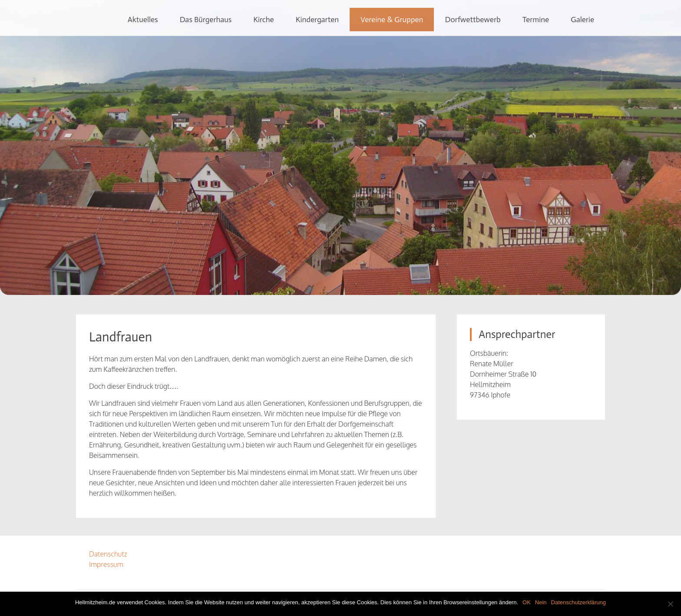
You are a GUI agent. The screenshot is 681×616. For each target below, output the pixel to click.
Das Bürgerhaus (206, 20)
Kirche (263, 20)
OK (527, 602)
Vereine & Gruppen (392, 20)
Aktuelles (143, 20)
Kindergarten (317, 20)
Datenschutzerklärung (579, 602)
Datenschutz (108, 554)
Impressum (106, 564)
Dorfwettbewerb (473, 20)
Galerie (582, 20)
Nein (541, 602)
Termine (536, 20)
